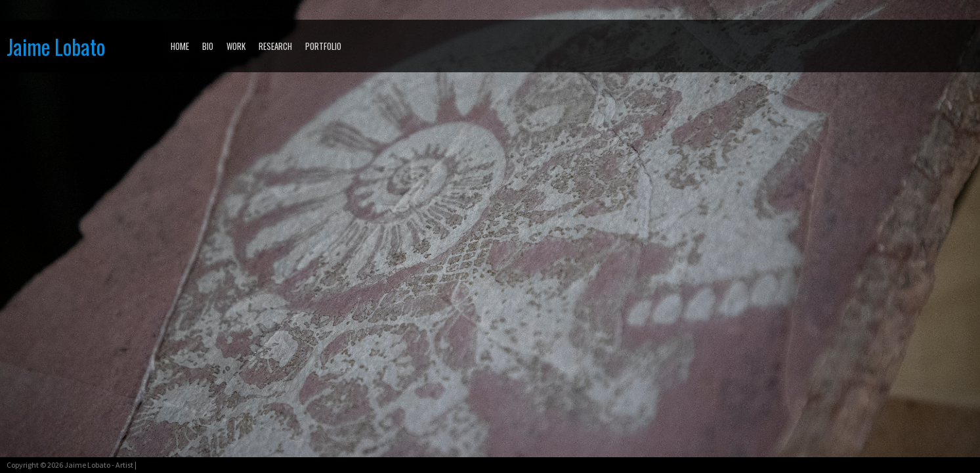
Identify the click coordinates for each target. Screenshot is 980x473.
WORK (236, 46)
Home (180, 46)
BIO (208, 46)
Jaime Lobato (56, 46)
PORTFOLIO (323, 46)
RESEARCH (275, 46)
